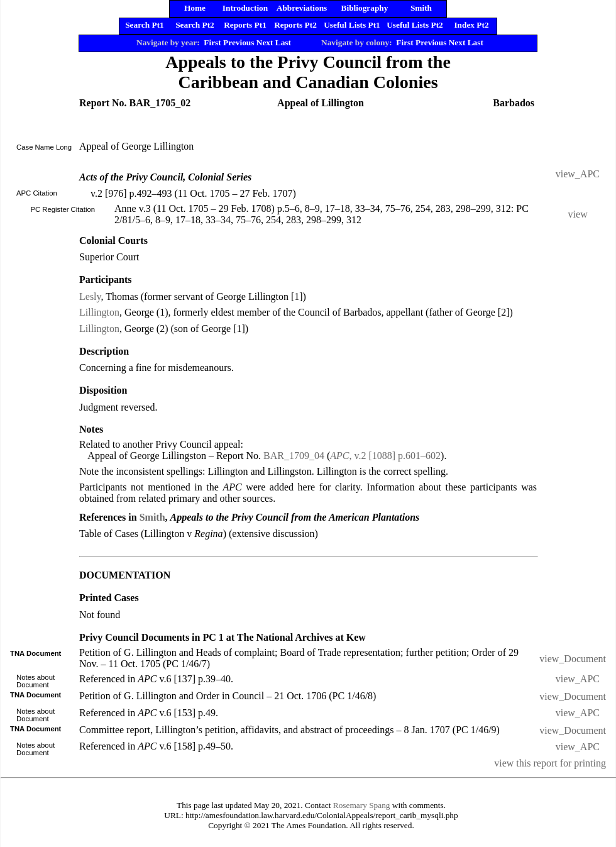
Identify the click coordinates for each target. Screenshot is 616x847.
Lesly (90, 296)
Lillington (99, 312)
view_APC (578, 174)
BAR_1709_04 (294, 456)
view (578, 214)
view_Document (573, 659)
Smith (152, 517)
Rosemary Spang (362, 805)
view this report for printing (550, 763)
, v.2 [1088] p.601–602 (385, 456)
